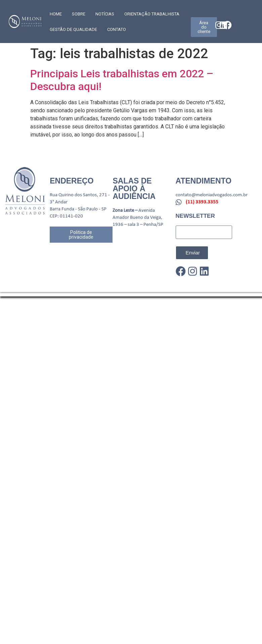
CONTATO (117, 29)
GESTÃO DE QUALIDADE (73, 29)
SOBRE (79, 14)
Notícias (105, 14)
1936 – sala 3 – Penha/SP (138, 225)
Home (56, 14)
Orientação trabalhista (152, 14)
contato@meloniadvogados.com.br (212, 195)
